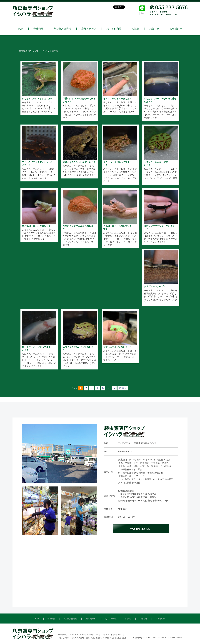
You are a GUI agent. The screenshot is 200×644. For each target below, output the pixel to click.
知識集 (135, 29)
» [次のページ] (114, 388)
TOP (21, 29)
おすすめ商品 (114, 29)
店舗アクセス (89, 29)
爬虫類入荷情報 (62, 29)
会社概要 (38, 29)
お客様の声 (176, 29)
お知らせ (154, 29)
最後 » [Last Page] (123, 388)
